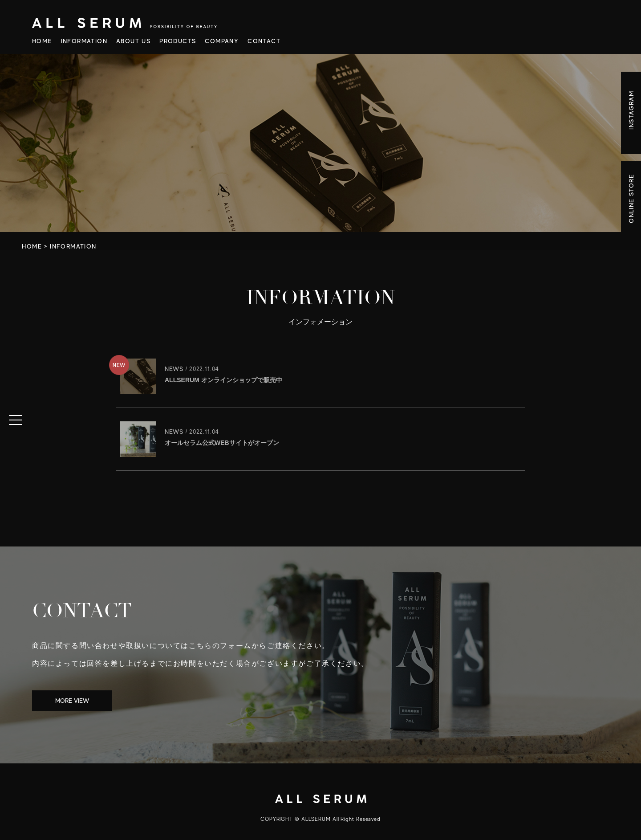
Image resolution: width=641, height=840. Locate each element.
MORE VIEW (72, 701)
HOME (42, 41)
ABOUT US (133, 41)
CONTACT (264, 41)
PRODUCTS (178, 41)
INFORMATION (84, 41)
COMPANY (222, 41)
